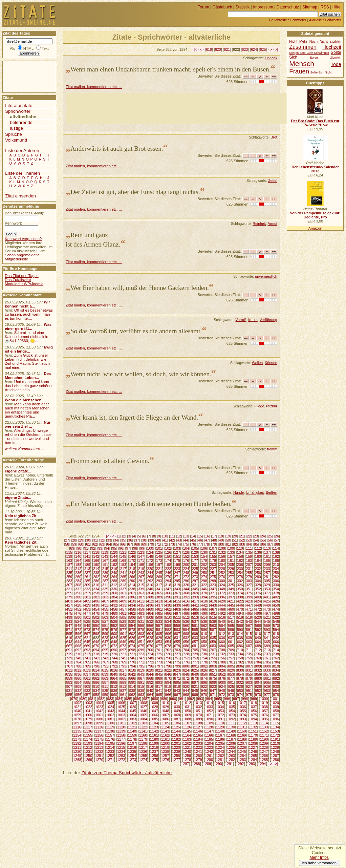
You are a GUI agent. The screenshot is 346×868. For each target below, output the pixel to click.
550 (96, 626)
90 (79, 548)
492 (222, 613)
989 (164, 699)
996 (227, 699)
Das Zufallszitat (18, 280)
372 (222, 593)
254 (240, 573)
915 (141, 686)
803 (213, 666)
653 (159, 642)
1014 (209, 703)
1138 (110, 731)
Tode (336, 64)
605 (159, 634)
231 (249, 569)
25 (270, 536)
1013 (198, 703)
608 (186, 634)
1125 (176, 727)
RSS (325, 7)
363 (141, 593)
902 (240, 682)
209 (267, 565)
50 (228, 540)
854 (240, 674)
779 (213, 662)
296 (186, 581)
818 (132, 670)
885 (87, 682)
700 (150, 650)
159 (249, 556)
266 (132, 577)
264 (114, 577)
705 (195, 650)
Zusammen (303, 47)
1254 (132, 756)
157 (231, 556)
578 (132, 630)
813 (87, 670)
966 (168, 695)
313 (123, 585)
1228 (264, 747)
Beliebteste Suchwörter (288, 20)
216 (114, 569)
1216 (132, 747)
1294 (262, 764)
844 (150, 674)
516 (222, 617)
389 (159, 597)
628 (150, 638)
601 (123, 634)
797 (159, 666)
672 (114, 646)
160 (258, 556)
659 (213, 642)
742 (96, 658)
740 (78, 658)
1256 (154, 756)
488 (186, 613)
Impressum (263, 7)
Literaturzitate (19, 105)
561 (195, 626)
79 (214, 544)
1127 (198, 727)
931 (69, 691)
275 (213, 577)
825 (195, 670)
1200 (165, 743)
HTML (28, 48)
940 (150, 691)
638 (240, 638)
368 (186, 593)
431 (105, 605)
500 (78, 617)
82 (235, 544)
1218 (154, 747)
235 (69, 573)
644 (78, 642)
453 (87, 609)
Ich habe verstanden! (320, 863)
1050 (187, 711)
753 (195, 658)
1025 (121, 707)
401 (267, 597)
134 (240, 552)
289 (123, 581)
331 (69, 589)
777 (195, 662)
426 (276, 601)
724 (150, 654)
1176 (110, 739)
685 (231, 646)
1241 (198, 751)
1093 (242, 719)
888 (114, 682)
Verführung (268, 320)
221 (159, 569)
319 (177, 585)
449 (267, 605)
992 (191, 699)
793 (123, 666)
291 (141, 581)
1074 (242, 715)
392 (186, 597)
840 (114, 674)
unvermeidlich (266, 276)
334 (96, 589)
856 (258, 674)
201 (195, 565)
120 (114, 552)
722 (132, 654)
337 (123, 589)
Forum (203, 7)
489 (195, 613)
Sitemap (310, 7)
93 (100, 548)
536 (186, 621)
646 (96, 642)
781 (231, 662)
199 (177, 565)
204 (222, 565)
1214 (110, 747)
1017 (242, 703)
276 (222, 577)
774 (168, 662)
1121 (132, 727)
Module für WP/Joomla (24, 284)
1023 (99, 707)
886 (96, 682)
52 (242, 540)
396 (222, 597)
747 (141, 658)
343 (177, 589)
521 (267, 617)
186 (276, 560)
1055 (242, 711)
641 (267, 638)
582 (168, 630)
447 (249, 605)
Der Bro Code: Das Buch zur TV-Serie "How (315, 123)
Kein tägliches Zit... (22, 516)
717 (87, 654)
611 (213, 634)
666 (276, 642)
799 (177, 666)
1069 (187, 715)
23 (256, 536)
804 (222, 666)
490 (204, 613)
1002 (77, 703)
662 (240, 642)
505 (123, 617)
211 (69, 569)
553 (123, 626)
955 (69, 695)
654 (168, 642)
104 (186, 548)
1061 (99, 715)
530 (132, 621)
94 (107, 548)
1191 (275, 739)
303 (249, 581)
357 (87, 593)
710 (240, 650)
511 (177, 617)
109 (231, 548)
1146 (198, 731)
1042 (99, 711)
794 (132, 666)
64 (109, 544)
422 (240, 601)
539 (213, 621)
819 (141, 670)
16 (207, 536)
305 (267, 581)
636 (222, 638)
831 (249, 670)
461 (159, 609)
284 (78, 581)
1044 (121, 711)
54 (256, 540)
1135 (77, 731)
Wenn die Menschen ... (25, 400)
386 (132, 597)
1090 (209, 719)
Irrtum (253, 320)
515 (213, 617)
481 (123, 613)
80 (221, 544)
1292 (240, 764)
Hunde (239, 492)
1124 (165, 727)
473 (267, 609)
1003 (88, 703)
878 (240, 678)
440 (186, 605)
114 (276, 548)
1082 (121, 719)
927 (249, 686)
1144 (176, 731)
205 (231, 565)
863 (105, 678)
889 (123, 682)
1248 (275, 751)
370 (204, 593)
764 (78, 662)
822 (168, 670)
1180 (154, 739)
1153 (275, 731)
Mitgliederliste (16, 259)
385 (123, 597)
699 (141, 650)
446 (240, 605)
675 (141, 646)
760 (258, 658)
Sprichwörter (18, 111)
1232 (99, 751)
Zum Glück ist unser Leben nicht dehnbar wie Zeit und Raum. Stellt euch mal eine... (27, 361)
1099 (99, 723)
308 (78, 585)
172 (150, 560)
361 (123, 593)
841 (123, 674)
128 (186, 552)
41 (165, 540)
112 (258, 548)
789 (87, 666)
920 (186, 686)
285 (87, 581)
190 (96, 565)
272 (186, 577)
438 (168, 605)
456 (114, 609)
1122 (143, 727)
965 (159, 695)
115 (69, 552)
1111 (231, 723)
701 (159, 650)
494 (240, 613)
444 (222, 605)
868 (150, 678)
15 (200, 536)
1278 (187, 760)
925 (231, 686)
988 (155, 699)
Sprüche (13, 134)
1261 (209, 756)
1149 (231, 731)
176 (186, 560)
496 (258, 613)
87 (270, 544)
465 (195, 609)
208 (258, 565)
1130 (231, 727)
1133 (264, 727)
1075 (253, 715)
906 (276, 682)
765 (87, 662)
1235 (132, 751)
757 (231, 658)
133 (231, 552)
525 (87, 621)
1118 (99, 727)
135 (249, 552)
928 (258, 686)
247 (177, 573)
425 (267, 601)
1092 (231, 719)
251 (213, 573)
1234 (121, 751)
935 (105, 691)
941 (159, 691)
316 (150, 585)
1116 (77, 727)
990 (173, 699)
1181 (165, 739)
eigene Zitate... (18, 471)
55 (263, 540)
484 (150, 613)
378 (276, 593)
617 (267, 634)
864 (114, 678)
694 (96, 650)
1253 (121, 756)
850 (204, 674)
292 (150, 581)
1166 (209, 735)
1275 (154, 760)
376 (258, 593)
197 (159, 565)
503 (105, 617)
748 (150, 658)
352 (258, 589)
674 (132, 646)
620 (218, 49)
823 (177, 670)
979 (74, 699)
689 (267, 646)
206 (240, 565)
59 (74, 544)
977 (267, 695)
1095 (264, 719)
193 (123, 565)
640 (258, 638)
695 (105, 650)
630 (168, 638)
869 (159, 678)
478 (96, 613)
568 (258, 626)
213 (87, 569)
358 (96, 593)
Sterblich (336, 42)
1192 (77, 743)
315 (141, 585)
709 (231, 650)
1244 (231, 751)
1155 (88, 735)
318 (168, 585)
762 (276, 658)
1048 (165, 711)
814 (96, 670)
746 (132, 658)
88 (277, 544)
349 (231, 589)
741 (87, 658)
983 (110, 699)
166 (96, 560)
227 (213, 569)
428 (78, 605)
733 (231, 654)
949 (231, 691)
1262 (220, 756)
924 (222, 686)
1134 (275, 727)
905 (267, 682)
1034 (220, 707)
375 (249, 593)
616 (258, 634)
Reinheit (259, 224)
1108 (198, 723)
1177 (121, 739)
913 (123, 686)
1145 (187, 731)
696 (114, 650)
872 (186, 678)
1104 (154, 723)
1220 (176, 747)
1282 (231, 760)
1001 (275, 699)
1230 (77, 751)
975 (249, 695)
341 (159, 589)
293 (159, 581)
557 (159, 626)
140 (78, 556)
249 (195, 573)
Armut (272, 224)
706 (204, 650)
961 (123, 695)
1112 (242, 723)
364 (150, 593)
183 (249, 560)
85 (256, 544)
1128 (209, 727)
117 (87, 552)
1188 (242, 739)
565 (231, 626)
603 (141, 634)
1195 (110, 743)
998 (245, 699)
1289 (207, 764)
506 (132, 617)
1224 (220, 747)
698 (132, 650)
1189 (253, 739)
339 (141, 589)
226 (204, 569)
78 (207, 544)
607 (177, 634)
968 (186, 695)
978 (276, 695)
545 (267, 621)
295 (177, 581)
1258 (176, 756)
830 (240, 670)
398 (240, 597)
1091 (220, 719)
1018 (253, 703)
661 (231, 642)
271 (177, 577)
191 (105, 565)
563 (213, 626)
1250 (88, 756)
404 (78, 601)
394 (204, 597)
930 (276, 686)
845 (159, 674)
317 (159, 585)
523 (69, 621)
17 (214, 536)
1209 (264, 743)
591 (249, 630)
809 (267, 666)
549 (87, 626)
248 (186, 573)
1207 (242, 743)
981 (92, 699)
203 (213, 565)
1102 (132, 723)
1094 (253, 719)
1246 (253, 751)
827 (213, 670)
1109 (209, 723)
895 (177, 682)
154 (204, 556)
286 (96, 581)
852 (222, 674)
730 (204, 654)
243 (141, 573)
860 (78, 678)
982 (101, 699)
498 (276, 613)
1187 (231, 739)
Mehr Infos (319, 858)
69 (144, 544)
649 (123, 642)
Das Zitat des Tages (21, 276)
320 (186, 585)
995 (218, 699)
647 (105, 642)
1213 (99, 747)
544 (258, 621)
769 (123, 662)
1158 (121, 735)
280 (258, 577)
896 (186, 682)
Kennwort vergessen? (23, 239)
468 (222, 609)
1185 (209, 739)
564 (222, 626)
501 (87, 617)
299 (213, 581)
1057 (264, 711)
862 (96, 678)
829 (231, 670)
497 (267, 613)
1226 (242, 747)
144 (114, 556)
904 (258, 682)
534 (168, 621)
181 (231, 560)
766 (96, 662)
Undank (271, 58)
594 (276, 630)
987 (146, 699)
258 (276, 573)
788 (78, 666)
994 (209, 699)
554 (132, 626)
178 (204, 560)
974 (240, 695)
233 (267, 569)
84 (249, 544)
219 (141, 569)
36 (130, 540)
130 (204, 552)
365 (159, 593)
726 (168, 654)
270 (168, 577)
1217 (143, 747)
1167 (220, 735)
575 (105, 630)
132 (222, 552)
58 (67, 544)
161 (267, 556)
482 (132, 613)
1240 (187, 751)
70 (151, 544)
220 (150, 569)
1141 (143, 731)
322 (204, 585)
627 (141, 638)
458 (132, 609)
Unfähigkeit (255, 492)
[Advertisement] (189, 108)
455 (105, 609)
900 (222, 682)
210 (276, 565)
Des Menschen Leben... (28, 376)
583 (177, 630)
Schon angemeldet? (22, 255)
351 (249, 589)
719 (105, 654)
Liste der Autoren (22, 151)
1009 (154, 703)
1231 (88, 751)
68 (137, 544)
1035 (231, 707)
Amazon (315, 228)
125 (159, 552)
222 (168, 569)
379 (69, 597)
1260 (198, 756)
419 (213, 601)
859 (69, 678)
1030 (176, 707)
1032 (198, 707)
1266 (264, 756)
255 (249, 573)
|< (196, 49)
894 (168, 682)
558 (168, 626)
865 (123, 678)
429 (87, 605)
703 (177, 650)
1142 (154, 731)
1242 (209, 751)
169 (123, 560)
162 (276, 556)
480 (114, 613)
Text (45, 48)
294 (168, 581)
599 (105, 634)
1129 (220, 727)
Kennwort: (13, 223)
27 (67, 540)
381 (87, 597)
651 (141, 642)
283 (69, 581)
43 (179, 540)
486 (168, 613)
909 (87, 686)
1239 (176, 751)
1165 (198, 735)
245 (159, 573)
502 (96, 617)
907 (69, 686)
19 (228, 536)
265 (123, 577)
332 (78, 589)
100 (150, 548)
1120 (121, 727)
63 (102, 544)
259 (69, 577)
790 (96, 666)
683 (213, 646)
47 (207, 540)
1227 (253, 747)
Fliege (259, 406)
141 (87, 556)
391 (177, 597)
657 (195, 642)
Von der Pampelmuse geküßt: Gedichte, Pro (315, 215)
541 (231, 621)
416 (186, 601)
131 (213, 552)
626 (132, 638)
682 (204, 646)
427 (69, 605)
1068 (176, 715)
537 (195, 621)
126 (168, 552)
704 (186, 650)
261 (87, 577)
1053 (220, 711)
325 (231, 585)
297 (195, 581)
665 (267, 642)
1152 (264, 731)
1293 (251, 764)
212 (78, 569)
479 (105, 613)
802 (204, 666)
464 (186, 609)
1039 (275, 707)
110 (240, 548)
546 (276, 621)
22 (249, 536)
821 (159, 670)
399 (249, 597)
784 (258, 662)
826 (204, 670)
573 (87, 630)
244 (150, 573)
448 (258, 605)
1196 (121, 743)
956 (78, 695)
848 (186, 674)
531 (141, 621)
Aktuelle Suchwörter (325, 20)
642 (276, 638)
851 (213, 674)
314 (132, 585)
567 (249, 626)
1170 (253, 735)
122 (132, 552)
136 (258, 552)
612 (222, 634)
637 (231, 638)
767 (105, 662)
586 (204, 630)
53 (249, 540)
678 (168, 646)
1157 (110, 735)
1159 (132, 735)
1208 (253, 743)
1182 (176, 739)
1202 (187, 743)
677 (159, 646)
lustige (17, 128)
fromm (272, 449)
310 (96, 585)
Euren (314, 58)
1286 (275, 760)
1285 (264, 760)
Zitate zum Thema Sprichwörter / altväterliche (126, 773)
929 (267, 686)
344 (186, 589)
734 (240, 654)
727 (177, 654)
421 (231, 601)
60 (81, 544)
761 (267, 658)
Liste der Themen (23, 173)
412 (150, 601)
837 (87, 674)
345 (195, 589)
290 (132, 581)
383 (105, 597)
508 (150, 617)
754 (204, 658)
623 (245, 49)
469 (231, 609)
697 (123, 650)
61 (88, 544)
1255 (143, 756)
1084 (143, 719)
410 (132, 601)
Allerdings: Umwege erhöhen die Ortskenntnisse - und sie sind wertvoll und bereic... (28, 437)
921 (195, 686)
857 (267, 674)
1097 (77, 723)
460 (150, 609)
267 (141, 577)
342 (168, 589)
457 (123, 609)
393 (195, 597)
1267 (275, 756)
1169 (242, 735)
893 (159, 682)
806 (240, 666)
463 (177, 609)
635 (213, 638)
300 (222, 581)
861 (87, 678)
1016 (231, 703)
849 (195, 674)
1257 (165, 756)
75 (186, 544)
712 (258, 650)
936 (114, 691)
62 (95, 544)
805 (231, 666)
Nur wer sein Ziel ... (28, 424)
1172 (275, 735)
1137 (99, 731)
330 (276, 585)
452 (78, 609)
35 (123, 540)
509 (159, 617)
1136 (88, 731)
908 (78, 686)
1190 (264, 739)
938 (132, 691)
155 (213, 556)
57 (277, 540)
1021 (77, 707)
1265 (253, 756)
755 (213, 658)
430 (96, 605)
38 (144, 540)
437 (159, 605)
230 (240, 569)
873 (195, 678)
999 (254, 699)
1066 (154, 715)
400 (258, 597)
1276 (165, 760)
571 (69, 630)
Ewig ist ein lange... (29, 349)
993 (200, 699)
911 (105, 686)
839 (105, 674)
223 (177, 569)
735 (249, 654)
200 (186, 565)
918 (168, 686)
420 (222, 601)
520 (258, 617)
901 (231, 682)
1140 (132, 731)
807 (249, 666)
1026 (132, 707)
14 (193, 536)
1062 (110, 715)
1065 (143, 715)
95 (114, 548)
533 (159, 621)
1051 (198, 711)
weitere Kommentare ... (24, 449)
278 (240, 577)
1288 (196, 764)
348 (222, 589)
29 (81, 540)
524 (78, 621)
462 (168, 609)
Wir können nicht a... (27, 304)
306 (276, 581)
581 (159, 630)
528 (114, 621)
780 (222, 662)
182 (240, 560)
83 (242, 544)
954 (276, 691)
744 (114, 658)
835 (69, 674)
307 (69, 585)
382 (96, 597)
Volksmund (16, 140)
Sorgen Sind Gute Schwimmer (309, 53)
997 (236, 699)
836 (78, 674)
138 (276, 552)
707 (213, 650)
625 (263, 49)
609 (195, 634)
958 (96, 695)
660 (222, 642)
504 (114, 617)
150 (168, 556)
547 (69, 626)
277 (231, 577)
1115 (275, 723)
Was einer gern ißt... (28, 326)
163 (69, 560)
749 (159, 658)
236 (78, 573)
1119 (110, 727)
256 (258, 573)
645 (87, 642)
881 (267, 678)
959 (105, 695)
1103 (143, 723)
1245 (242, 751)
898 (204, 682)
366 (168, 593)
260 (78, 577)
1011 (176, 703)
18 (221, 536)
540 (222, 621)
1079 (88, 719)
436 (150, 605)
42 (172, 540)
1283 (242, 760)
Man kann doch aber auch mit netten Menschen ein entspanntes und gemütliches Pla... (27, 410)
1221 (187, 747)
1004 (99, 703)
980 (83, 699)
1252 (110, 756)
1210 (275, 743)
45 (193, 540)
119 (105, 552)
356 (78, 593)
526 (96, 621)
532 (150, 621)
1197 (132, 743)
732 (222, 654)
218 (132, 569)
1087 (176, 719)
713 (267, 650)
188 (78, 565)
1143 (165, 731)
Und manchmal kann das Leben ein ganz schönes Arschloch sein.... (29, 386)
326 (240, 585)
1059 (77, 715)
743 (105, 658)
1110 (220, 723)
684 (222, 646)
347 (213, 589)
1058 (275, 711)
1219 (165, 747)
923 (213, 686)
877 (231, 678)
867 (141, 678)
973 (231, 695)
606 (168, 634)
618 (276, 634)
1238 (165, 751)
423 (249, 601)
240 (114, 573)
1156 (99, 735)
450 (276, 605)
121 (123, 552)
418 (204, 601)
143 (105, 556)
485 (159, 613)
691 (69, 650)
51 (235, 540)
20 (235, 536)
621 (227, 49)
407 (105, 601)
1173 (77, 739)
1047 (154, 711)
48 (214, 540)
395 (213, 597)
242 (132, 573)
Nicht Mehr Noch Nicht (308, 41)
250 (204, 573)
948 (222, 691)
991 (182, 699)
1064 (132, 715)
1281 (220, 760)
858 (276, 674)
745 (123, 658)
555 (141, 626)
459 (141, 609)
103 (177, 548)
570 (276, 626)
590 (240, 630)
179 (213, 560)
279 (249, 577)
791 (105, 666)
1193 (88, 743)
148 (150, 556)
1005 (110, 703)
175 (177, 560)
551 (105, 626)
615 (249, 634)
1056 (253, 711)
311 (105, 585)
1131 (242, 727)
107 (213, 548)
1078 (77, 719)
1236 (143, 751)
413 (159, 601)
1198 (143, 743)
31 (95, 540)
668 (78, 646)
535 (177, 621)
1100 (110, 723)
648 (114, 642)
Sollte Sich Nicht (321, 72)
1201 (176, 743)
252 (222, 573)
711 (249, 650)
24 (263, 536)
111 (249, 548)
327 (249, 585)
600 (114, 634)
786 (276, 662)
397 (231, 597)
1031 (187, 707)
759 (249, 658)
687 (249, 646)
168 (114, 560)
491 (213, 613)
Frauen (299, 71)
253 (231, 573)
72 (165, 544)
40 (158, 540)
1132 (253, 727)
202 (204, 565)
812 (78, 670)
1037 (253, 707)
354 (276, 589)
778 (204, 662)
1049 (176, 711)
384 (114, 597)
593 (267, 630)
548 (78, 626)
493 (231, 613)
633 (195, 638)
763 (69, 662)
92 (93, 548)
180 (222, 560)
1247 (264, 751)
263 (105, 577)
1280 (209, 760)
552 (114, 626)
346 (204, 589)
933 (87, 691)
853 (231, 674)
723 (141, 654)
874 (204, 678)
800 (186, 666)
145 (123, 556)
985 (128, 699)
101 (159, 548)
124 (150, 552)
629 (159, 638)
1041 (88, 711)
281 (267, 577)
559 (177, 626)
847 (177, 674)
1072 (220, 715)
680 (186, 646)
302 (240, 581)
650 (132, 642)
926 (240, 686)
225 (195, 569)
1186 (220, 739)
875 (213, 678)
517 (231, 617)
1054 (231, 711)
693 (87, 650)
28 (74, 540)
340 (150, 589)
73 (172, 544)
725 (159, 654)
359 (105, 593)
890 (132, 682)
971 (213, 695)
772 (150, 662)
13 (186, 536)
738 (276, 654)
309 (87, 585)
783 (249, 662)
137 (267, 552)
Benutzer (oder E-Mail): (24, 213)
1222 (198, 747)
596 (78, 634)
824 (186, 670)
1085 (154, 719)
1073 (231, 715)
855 (249, 674)
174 (168, 560)
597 (87, 634)
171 (141, 560)
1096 (275, 719)
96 (121, 548)
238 (96, 573)
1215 (121, 747)
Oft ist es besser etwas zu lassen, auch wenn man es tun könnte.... (29, 314)
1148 (220, 731)
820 (150, 670)
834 (276, 670)
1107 (187, 723)
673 (123, 646)
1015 (220, 703)
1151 (253, 731)
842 (132, 674)
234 (276, 569)
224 (186, 569)
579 (141, 630)
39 (151, 540)
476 (78, 613)
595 (69, 634)
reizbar (272, 406)
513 (195, 617)
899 (213, 682)
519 (249, 617)
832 (258, 670)
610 (204, 634)
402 (276, 597)
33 (109, 540)
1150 (242, 731)
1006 (121, 703)
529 (123, 621)
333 (87, 589)
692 (78, 650)
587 (213, 630)
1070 (198, 715)
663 (249, 642)
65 (116, 544)
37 (137, 540)
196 (150, 565)
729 (195, 654)
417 (195, 601)
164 (78, 560)
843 (141, 674)
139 (69, 556)
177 (195, 560)
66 (123, 544)
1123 (154, 727)
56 (270, 540)
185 (267, 560)
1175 (99, 739)
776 (186, 662)
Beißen (272, 492)
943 (177, 691)
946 (204, 691)
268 (150, 577)
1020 (275, 703)
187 (69, 565)
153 (195, 556)
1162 (165, 735)
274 (204, 577)
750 (168, 658)
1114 (264, 723)
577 (123, 630)
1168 (231, 735)
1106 (176, 723)
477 (87, 613)
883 (69, 682)
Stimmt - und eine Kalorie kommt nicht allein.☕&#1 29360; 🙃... (27, 337)
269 (159, 577)
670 (96, 646)
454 (96, 609)
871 (177, 678)
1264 (242, 756)
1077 (275, 715)
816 (114, 670)
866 (132, 678)
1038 (264, 707)
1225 (231, 747)
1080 (99, 719)
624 (254, 49)
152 (186, 556)
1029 (165, 707)
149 (159, 556)
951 (249, 691)
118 (96, 552)
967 (177, 695)
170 (132, 560)
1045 (132, 711)
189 (87, 565)
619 (209, 49)
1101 (121, 723)
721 (123, 654)
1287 (185, 764)
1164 (187, 735)
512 (186, 617)
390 (168, 597)
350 (240, 589)
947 (213, 691)
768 (114, 662)
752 (186, 658)
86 (263, 544)
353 (267, 589)
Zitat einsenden (20, 196)
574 (96, 630)
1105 (165, 723)
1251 (99, 756)
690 (276, 646)
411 (141, 601)
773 (159, 662)
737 (267, 654)
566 (240, 626)
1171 (264, 735)
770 (132, 662)
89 (72, 548)
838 (96, 674)
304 (258, 581)
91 (86, 548)
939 (141, 691)
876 (222, 678)
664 (258, 642)
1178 (132, 739)
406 (96, 601)
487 (177, 613)
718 (96, 654)
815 (105, 670)
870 (168, 678)
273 (195, 577)
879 (249, 678)
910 (96, 686)
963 (141, 695)
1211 (77, 747)
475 (69, 613)
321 (195, 585)
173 (159, 560)
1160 (143, 735)
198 (168, 565)
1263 (231, 756)
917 (159, 686)
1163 (176, 735)
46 (200, 540)
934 (96, 691)
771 (141, 662)
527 (105, 621)
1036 (242, 707)
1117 (88, 727)
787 (69, 666)
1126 (187, 727)
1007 (132, 703)
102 (168, 548)
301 (231, 581)
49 (221, 540)
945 (195, 691)
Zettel (273, 181)
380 (78, 597)
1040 (77, 711)
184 (258, 560)
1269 (88, 760)
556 (150, 626)
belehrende (21, 122)
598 (96, 634)
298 (204, 581)
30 (88, 540)
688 (258, 646)
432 (114, 605)
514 (204, 617)
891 (141, 682)
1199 (154, 743)
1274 (143, 760)
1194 (99, 743)
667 (69, 646)
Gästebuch (222, 7)
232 (258, 569)
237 (87, 573)
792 (114, 666)
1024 (110, 707)
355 (69, 593)
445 (231, 605)
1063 (121, 715)
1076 (264, 715)
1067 (165, 715)
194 (132, 565)
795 (141, 666)
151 (177, 556)
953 (267, 691)
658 (204, 642)
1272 (121, 760)
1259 (187, 756)
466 (204, 609)
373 (231, 593)
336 (114, 589)
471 (249, 609)
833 (267, 670)
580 (150, 630)
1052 (209, 711)
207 (249, 565)
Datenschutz (288, 7)
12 (179, 536)
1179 (143, 739)
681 (195, 646)
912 (114, 686)
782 (240, 662)
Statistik (243, 7)
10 (165, 536)
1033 (209, 707)
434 (132, 605)
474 (276, 609)
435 (141, 605)
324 (222, 585)
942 (168, 691)
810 (276, 666)
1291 (229, 764)
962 (132, 695)
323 (213, 585)
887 (105, 682)
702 (168, 650)
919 (177, 686)
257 (267, 573)
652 (150, 642)
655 (177, 642)
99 (142, 548)
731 (213, 654)
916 (150, 686)
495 (249, 613)
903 (249, 682)
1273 (132, 760)
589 (231, 630)
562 (204, 626)
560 (186, 626)
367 (177, 593)
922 (204, 686)
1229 (275, 747)
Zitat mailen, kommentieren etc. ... (94, 87)
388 (150, 597)
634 (204, 638)
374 (240, 593)
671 (105, 646)
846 (168, 674)
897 (195, 682)
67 (130, 544)
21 (242, 536)
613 (231, 634)
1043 (110, 711)
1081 (110, 719)
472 (258, 609)
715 (69, 654)
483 (141, 613)
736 (258, 654)
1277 (176, 760)
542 (240, 621)
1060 (88, 715)
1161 (154, 735)
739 (69, 658)
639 (249, 638)
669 (87, 646)
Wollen (257, 363)
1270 (99, 760)
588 (222, 630)
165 (87, 560)
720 (114, 654)
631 (177, 638)
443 (213, 605)
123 (141, 552)
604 (150, 634)
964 (150, 695)
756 (222, 658)
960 (114, 695)
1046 (143, 711)
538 (204, 621)
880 (258, 678)
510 (168, 617)
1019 (264, 703)
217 (123, 569)
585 (195, 630)
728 (186, 654)
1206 (231, 743)
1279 (198, 760)
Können (271, 363)
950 (240, 691)
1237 (154, 751)
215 (105, 569)
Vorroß (241, 320)
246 (168, 573)
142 (96, 556)
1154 (77, 735)
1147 (209, 731)
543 (249, 621)
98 (135, 548)
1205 (220, 743)
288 (114, 581)
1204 (209, 743)
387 (141, 597)
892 (150, 682)
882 (276, 678)
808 (258, 666)
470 (240, 609)
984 (119, 699)
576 (114, 630)
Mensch (301, 63)
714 (276, 650)
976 (258, 695)
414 (168, 601)
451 (69, 609)
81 (228, 544)
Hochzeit (332, 47)
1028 (154, 707)
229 (231, 569)
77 (200, 544)
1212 (88, 747)
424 (258, 601)
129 (195, 552)
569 (267, 626)
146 (132, 556)
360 (114, 593)
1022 (88, 707)
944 (186, 691)
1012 (187, 703)
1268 (77, 760)
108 (222, 548)
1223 (209, 747)
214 (96, 569)
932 (78, 691)
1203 (198, 743)
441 (195, 605)
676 (150, 646)
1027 (143, 707)
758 (240, 658)
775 (177, 662)
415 (177, 601)
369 (195, 593)
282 (276, 577)
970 (204, 695)
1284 (253, 760)
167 (105, 560)
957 (87, 695)
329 (267, 585)
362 (132, 593)
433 (123, 605)
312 (114, 585)
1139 (121, 731)
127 (177, 552)
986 (137, 699)
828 (222, 670)
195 (141, 565)
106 (204, 548)
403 (69, 601)
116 (78, 552)
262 (96, 577)
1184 (198, 739)
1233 (110, 751)
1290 (218, 764)
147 (141, 556)
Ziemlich (336, 58)
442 (204, 605)
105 (195, 548)
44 (186, 540)
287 (105, 581)
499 (69, 617)
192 (114, 565)
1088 (187, 719)
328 (258, 585)
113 (267, 548)
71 (158, 544)
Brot (274, 137)
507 (141, 617)
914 (132, 686)
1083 (132, 719)
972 (222, 695)
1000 (264, 699)
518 (240, 617)
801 (195, 666)
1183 (187, 739)
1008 (143, 703)
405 (87, 601)
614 (240, 634)
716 (78, 654)
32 (102, 540)
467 (213, 609)
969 (195, 695)
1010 (165, 703)
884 (78, 682)
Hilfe (337, 7)
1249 (77, 756)
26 (277, 536)
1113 (253, 723)
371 (213, 593)
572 (78, 630)
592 (258, 630)
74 (179, 544)
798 (168, 666)
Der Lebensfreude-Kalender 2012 (315, 169)
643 (69, 642)
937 (123, 691)
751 (177, 658)
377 (267, 593)
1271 (110, 760)
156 (222, 556)
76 (193, 544)
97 (128, 548)
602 (132, 634)
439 (177, 605)
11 (172, 536)
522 (276, 617)
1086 (165, 719)
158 (240, 556)
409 (123, 601)
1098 (88, 723)
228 (222, 569)
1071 (209, 715)
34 (116, 540)
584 (186, 630)
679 (177, 646)
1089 (198, 719)
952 (258, 691)
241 (123, 573)
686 (240, 646)
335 (105, 589)
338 (132, 589)
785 (267, 662)
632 (186, 638)
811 (69, 670)
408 (114, 601)
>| (276, 49)
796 (150, 666)
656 (186, 642)
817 (123, 670)
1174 (88, 739)
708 (222, 650)
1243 (220, 751)
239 (105, 573)
